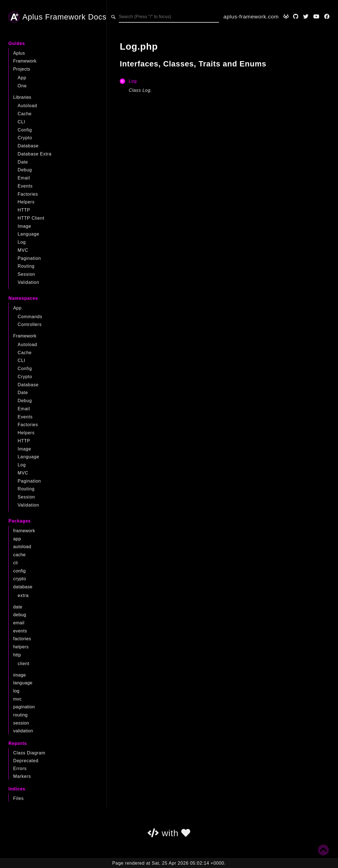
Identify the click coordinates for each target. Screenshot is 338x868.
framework (24, 531)
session (21, 723)
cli (15, 563)
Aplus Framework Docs (57, 17)
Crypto (25, 138)
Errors (20, 769)
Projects (22, 69)
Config (25, 130)
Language (28, 234)
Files (18, 798)
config (19, 571)
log (16, 691)
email (19, 623)
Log (22, 242)
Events (25, 186)
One (22, 86)
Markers (22, 776)
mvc (17, 699)
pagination (24, 707)
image (20, 675)
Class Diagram (29, 753)
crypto (20, 579)
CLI (21, 122)
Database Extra (34, 154)
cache (19, 555)
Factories (28, 194)
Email (24, 178)
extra (23, 595)
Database (28, 146)
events (20, 631)
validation (23, 731)
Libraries (22, 97)
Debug (25, 170)
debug (20, 615)
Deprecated (26, 761)
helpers (21, 647)
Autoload (27, 106)
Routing (26, 266)
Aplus (19, 53)
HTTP (24, 210)
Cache (25, 114)
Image (24, 226)
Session (26, 274)
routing (20, 715)
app (17, 539)
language (23, 683)
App (22, 78)
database (23, 587)
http (17, 655)
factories (22, 639)
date (18, 607)
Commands (30, 317)
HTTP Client (31, 218)
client (23, 664)
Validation (28, 282)
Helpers (26, 202)
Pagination (29, 258)
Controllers (30, 324)
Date (23, 162)
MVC (23, 250)
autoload (22, 547)
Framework (25, 61)
